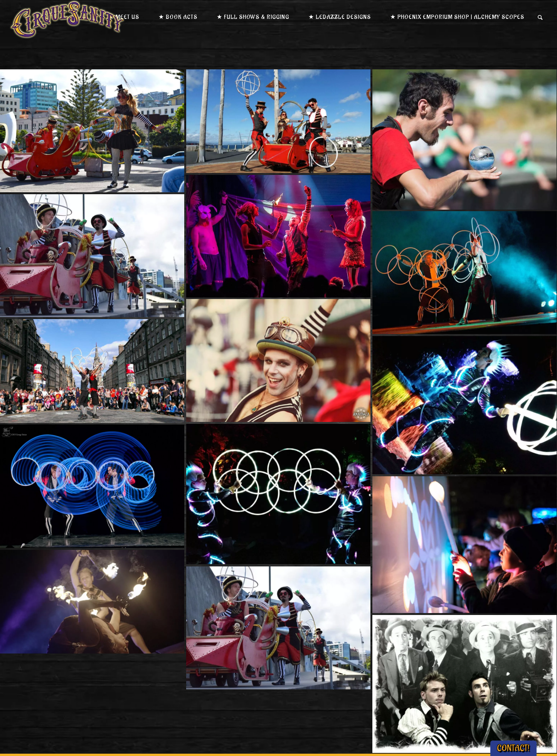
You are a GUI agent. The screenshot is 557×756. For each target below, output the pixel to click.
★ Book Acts (178, 17)
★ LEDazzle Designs (340, 17)
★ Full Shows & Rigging (253, 17)
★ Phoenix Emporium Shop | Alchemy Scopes (457, 17)
